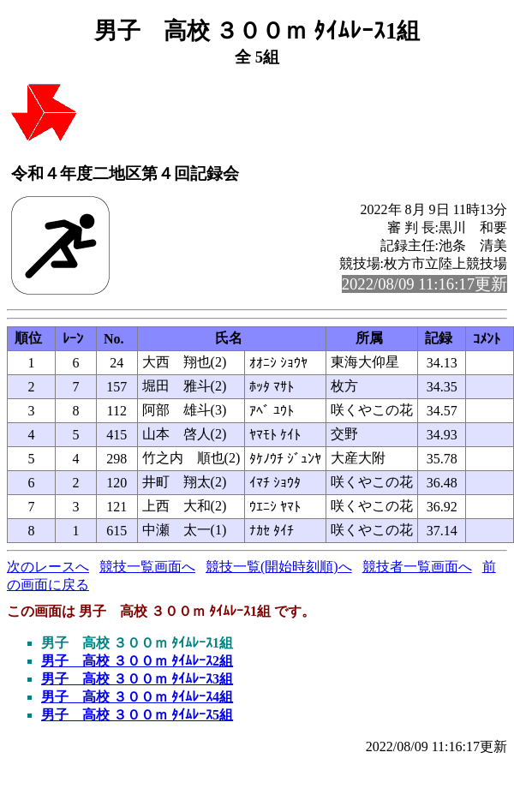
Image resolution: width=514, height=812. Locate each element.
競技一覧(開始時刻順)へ (279, 567)
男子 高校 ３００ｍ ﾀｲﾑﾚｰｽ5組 (137, 715)
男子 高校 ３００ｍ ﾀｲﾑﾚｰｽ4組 (137, 697)
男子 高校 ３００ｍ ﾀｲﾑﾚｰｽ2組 (137, 661)
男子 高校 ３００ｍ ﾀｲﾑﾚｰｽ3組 (137, 679)
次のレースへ (48, 567)
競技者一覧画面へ (417, 567)
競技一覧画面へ (147, 567)
